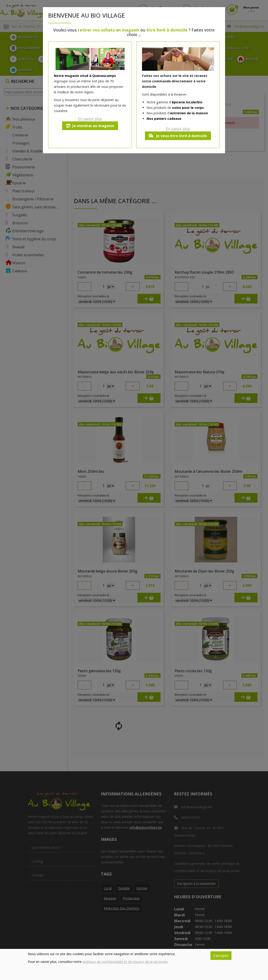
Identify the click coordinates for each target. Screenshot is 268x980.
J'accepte (221, 956)
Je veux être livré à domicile (178, 136)
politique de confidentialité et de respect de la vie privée (125, 962)
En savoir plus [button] (90, 119)
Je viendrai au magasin (90, 126)
